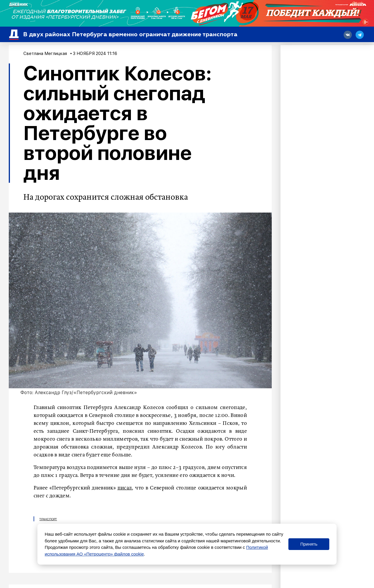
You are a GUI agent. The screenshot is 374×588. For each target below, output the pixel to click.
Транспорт (48, 519)
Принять (309, 544)
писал (125, 488)
